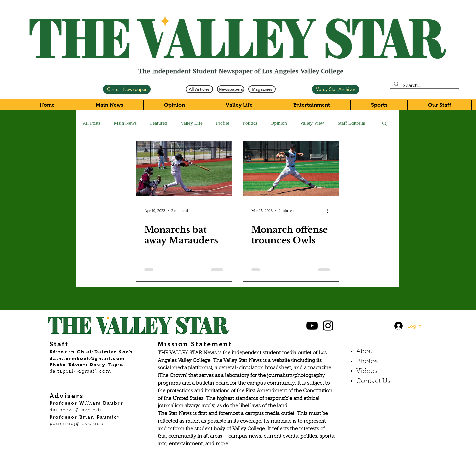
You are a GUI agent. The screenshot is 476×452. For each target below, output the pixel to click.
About (366, 352)
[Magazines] (262, 89)
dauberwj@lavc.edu (76, 410)
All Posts (92, 123)
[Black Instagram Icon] (328, 326)
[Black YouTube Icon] (312, 326)
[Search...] (424, 85)
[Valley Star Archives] (336, 89)
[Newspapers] (231, 89)
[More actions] (223, 211)
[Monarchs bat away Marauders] (184, 169)
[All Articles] (199, 89)
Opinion (279, 123)
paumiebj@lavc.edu (77, 424)
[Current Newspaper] (127, 89)
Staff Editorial (351, 123)
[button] (384, 124)
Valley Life (192, 123)
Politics (250, 123)
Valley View (312, 123)
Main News (125, 123)
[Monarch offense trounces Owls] (291, 169)
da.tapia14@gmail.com (80, 372)
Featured (158, 123)
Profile (223, 123)
